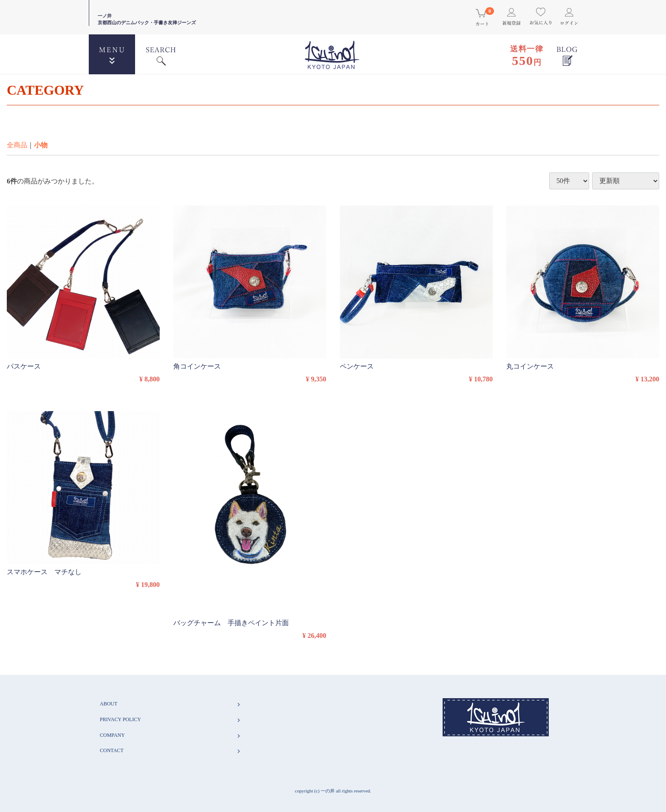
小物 (41, 145)
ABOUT (171, 704)
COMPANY (171, 735)
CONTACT (171, 751)
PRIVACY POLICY (171, 720)
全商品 (17, 145)
